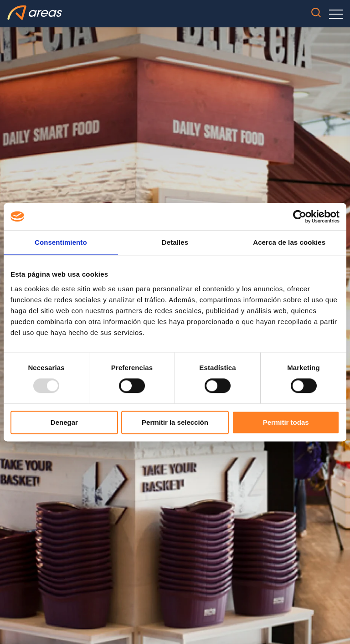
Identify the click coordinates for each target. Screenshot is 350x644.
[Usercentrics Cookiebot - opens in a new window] (300, 216)
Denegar (64, 422)
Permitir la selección (175, 422)
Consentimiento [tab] (61, 242)
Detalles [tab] (175, 242)
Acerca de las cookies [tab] (289, 242)
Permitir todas (286, 422)
